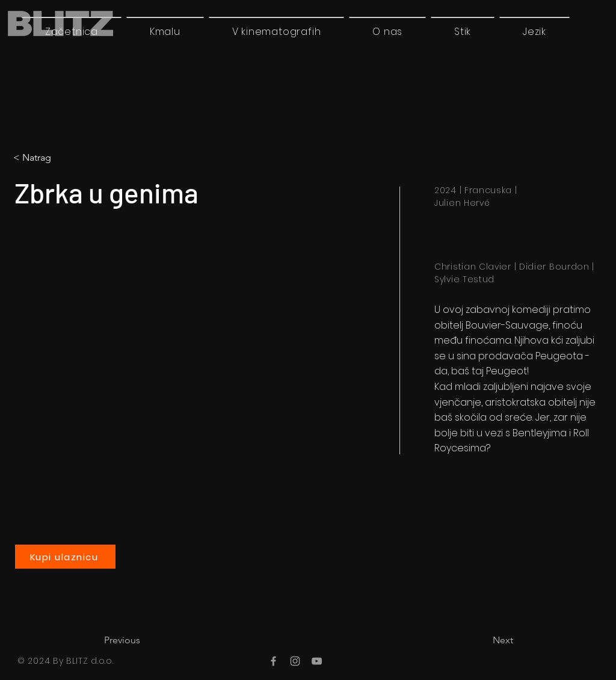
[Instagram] (295, 661)
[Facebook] (273, 661)
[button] (534, 31)
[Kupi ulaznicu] (65, 557)
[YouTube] (317, 661)
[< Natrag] (63, 158)
